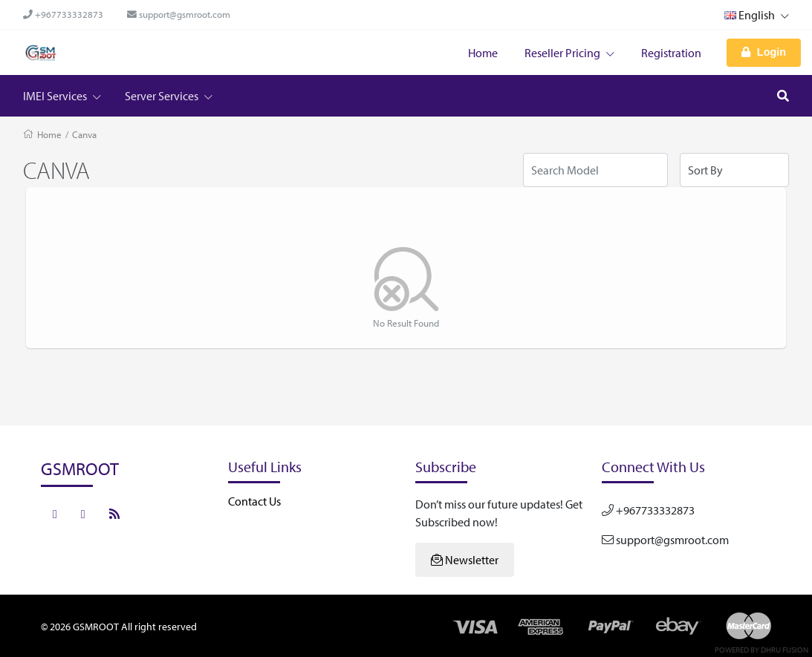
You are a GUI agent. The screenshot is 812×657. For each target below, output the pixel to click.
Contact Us (254, 501)
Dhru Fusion (785, 650)
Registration (671, 53)
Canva (84, 134)
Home (483, 53)
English (757, 15)
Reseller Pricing (569, 53)
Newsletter (465, 560)
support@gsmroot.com (179, 14)
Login (764, 52)
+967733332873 (63, 14)
